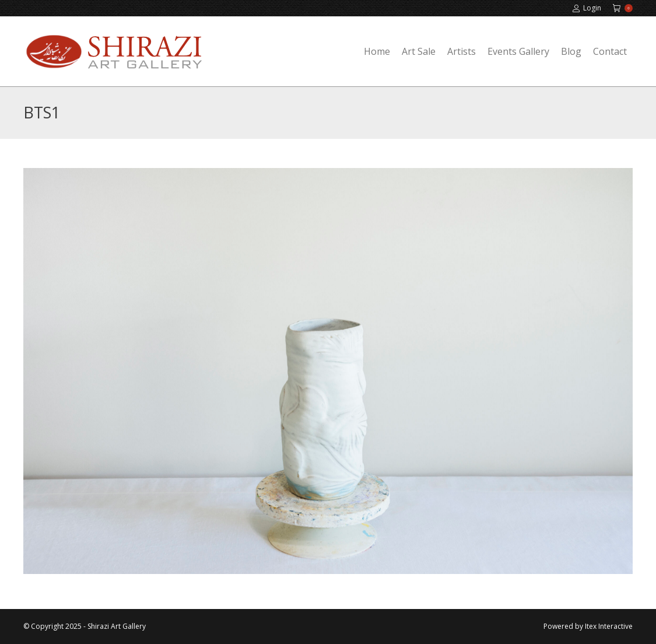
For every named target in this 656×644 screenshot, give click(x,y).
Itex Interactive (609, 626)
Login (587, 8)
